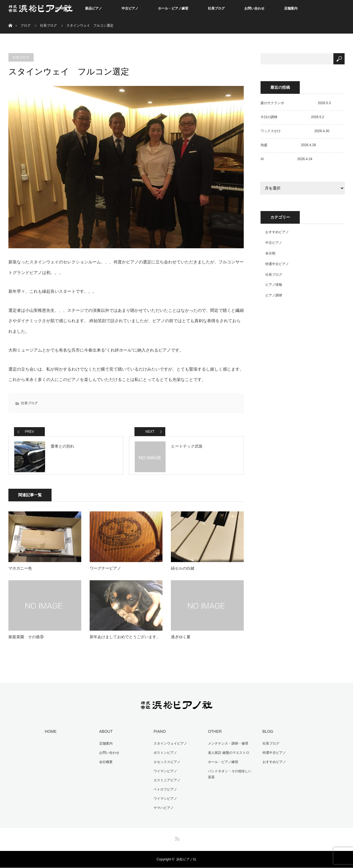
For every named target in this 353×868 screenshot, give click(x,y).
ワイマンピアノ (164, 773)
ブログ (25, 25)
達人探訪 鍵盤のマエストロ (228, 755)
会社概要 (105, 764)
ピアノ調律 (274, 295)
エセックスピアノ (166, 764)
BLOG (267, 734)
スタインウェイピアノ (169, 746)
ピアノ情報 (274, 285)
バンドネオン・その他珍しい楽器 (231, 776)
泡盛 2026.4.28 (288, 145)
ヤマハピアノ (163, 808)
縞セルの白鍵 (183, 572)
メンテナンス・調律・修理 (227, 746)
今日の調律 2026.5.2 (292, 117)
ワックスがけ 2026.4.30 (295, 131)
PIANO (159, 734)
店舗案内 (291, 8)
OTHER (214, 734)
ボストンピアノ (164, 755)
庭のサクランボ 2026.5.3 (296, 103)
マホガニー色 (20, 572)
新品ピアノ (94, 8)
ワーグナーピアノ (105, 572)
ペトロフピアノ (164, 790)
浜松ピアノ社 (186, 860)
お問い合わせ (254, 8)
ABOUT (105, 734)
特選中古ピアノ (277, 264)
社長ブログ (216, 8)
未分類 (270, 253)
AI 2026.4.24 (286, 159)
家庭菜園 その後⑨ (26, 640)
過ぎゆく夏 (181, 640)
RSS (176, 838)
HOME (50, 734)
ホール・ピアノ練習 (173, 8)
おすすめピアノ (277, 232)
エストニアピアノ (166, 782)
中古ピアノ (130, 8)
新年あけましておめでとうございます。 (125, 640)
